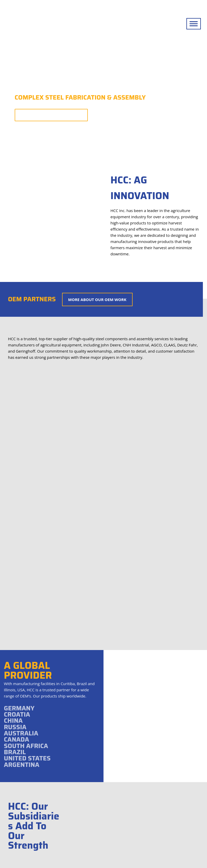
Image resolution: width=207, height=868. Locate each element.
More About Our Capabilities (51, 115)
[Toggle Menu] (194, 24)
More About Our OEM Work (97, 299)
